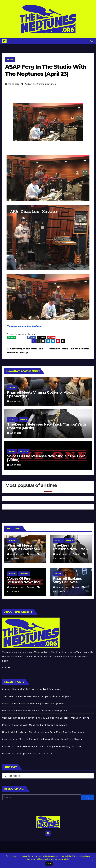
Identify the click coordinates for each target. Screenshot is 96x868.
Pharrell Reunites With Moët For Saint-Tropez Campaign (35, 725)
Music (12, 419)
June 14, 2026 (18, 554)
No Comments (15, 559)
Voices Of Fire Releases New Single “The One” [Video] (46, 458)
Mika (31, 554)
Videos (24, 451)
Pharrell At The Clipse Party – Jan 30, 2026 (27, 753)
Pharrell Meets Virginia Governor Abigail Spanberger (41, 394)
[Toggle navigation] (49, 41)
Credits (6, 667)
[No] (92, 860)
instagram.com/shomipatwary (25, 326)
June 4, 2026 (63, 587)
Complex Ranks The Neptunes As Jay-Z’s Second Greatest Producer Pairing (46, 718)
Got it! (49, 864)
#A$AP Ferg (31, 84)
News (10, 59)
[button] (92, 41)
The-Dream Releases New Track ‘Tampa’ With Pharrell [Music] (47, 426)
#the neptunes (48, 84)
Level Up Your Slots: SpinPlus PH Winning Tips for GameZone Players (42, 739)
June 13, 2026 (63, 554)
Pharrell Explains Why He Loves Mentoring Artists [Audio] (35, 711)
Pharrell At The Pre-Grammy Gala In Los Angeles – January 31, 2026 (41, 746)
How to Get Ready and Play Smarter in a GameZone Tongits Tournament (44, 732)
